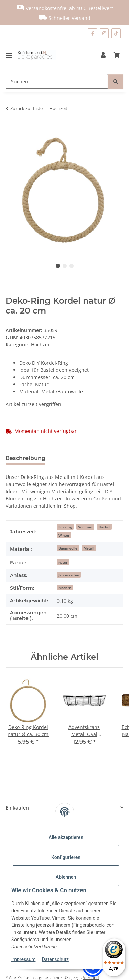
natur (63, 562)
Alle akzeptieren (66, 837)
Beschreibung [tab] (25, 458)
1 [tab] (58, 266)
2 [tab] (65, 266)
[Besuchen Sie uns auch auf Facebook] (92, 33)
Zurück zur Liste (26, 108)
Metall (89, 548)
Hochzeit (41, 345)
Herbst (104, 527)
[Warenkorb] (117, 55)
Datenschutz (55, 959)
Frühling (65, 527)
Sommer (85, 527)
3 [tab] (72, 266)
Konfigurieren (66, 857)
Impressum (23, 959)
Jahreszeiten (69, 575)
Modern (65, 588)
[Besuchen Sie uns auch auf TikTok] (116, 33)
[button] (103, 55)
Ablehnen (66, 877)
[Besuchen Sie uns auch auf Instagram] (104, 33)
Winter (64, 535)
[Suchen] (57, 81)
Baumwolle (68, 548)
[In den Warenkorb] (11, 130)
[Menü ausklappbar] (12, 55)
